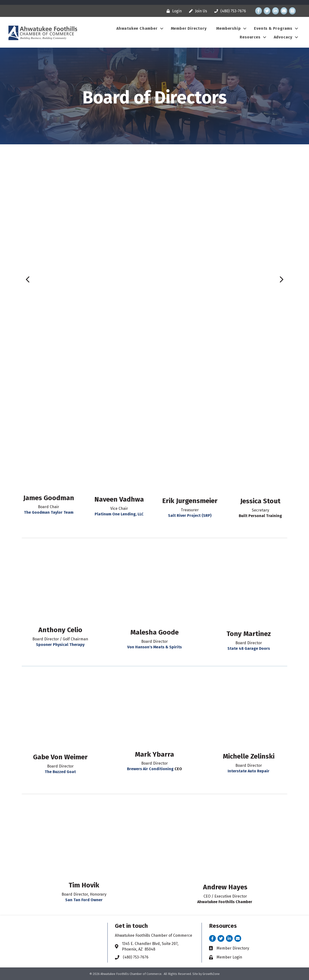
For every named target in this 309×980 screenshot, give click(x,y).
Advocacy (283, 37)
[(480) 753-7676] (229, 11)
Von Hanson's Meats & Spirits (154, 647)
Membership (228, 28)
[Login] (173, 11)
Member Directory (189, 28)
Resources (250, 37)
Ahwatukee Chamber (137, 28)
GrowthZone (211, 974)
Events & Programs (273, 28)
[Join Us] (197, 11)
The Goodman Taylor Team (49, 512)
